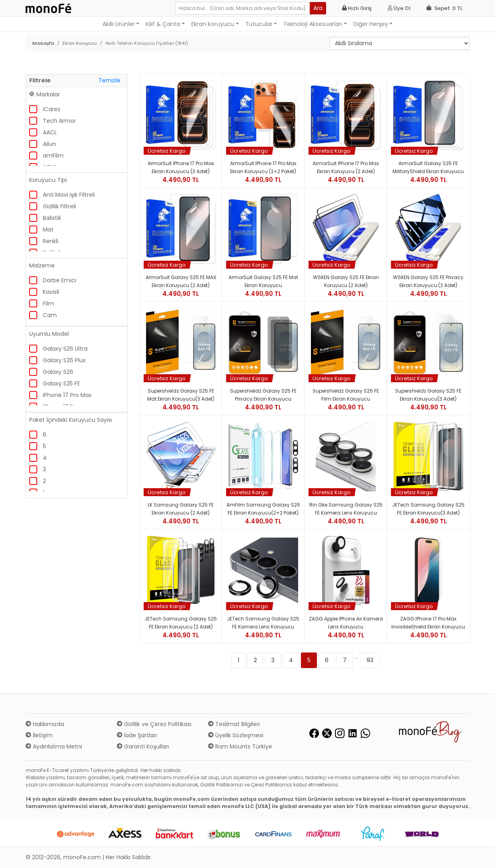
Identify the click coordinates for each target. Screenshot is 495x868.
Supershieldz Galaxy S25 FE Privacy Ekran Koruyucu (263, 395)
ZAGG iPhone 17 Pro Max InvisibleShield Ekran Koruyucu (428, 623)
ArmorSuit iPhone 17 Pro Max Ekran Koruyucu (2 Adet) (346, 167)
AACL (50, 132)
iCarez (52, 109)
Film (48, 303)
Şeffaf (52, 253)
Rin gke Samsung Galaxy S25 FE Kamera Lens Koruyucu (346, 509)
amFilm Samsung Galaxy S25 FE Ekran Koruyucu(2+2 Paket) (263, 509)
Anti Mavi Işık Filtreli (69, 195)
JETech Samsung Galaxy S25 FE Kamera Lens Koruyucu (263, 623)
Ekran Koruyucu (213, 24)
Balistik (52, 218)
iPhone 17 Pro (61, 407)
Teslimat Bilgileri (234, 724)
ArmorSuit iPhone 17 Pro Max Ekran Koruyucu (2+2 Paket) (263, 167)
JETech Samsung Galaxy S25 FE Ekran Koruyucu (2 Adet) (181, 623)
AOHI (49, 167)
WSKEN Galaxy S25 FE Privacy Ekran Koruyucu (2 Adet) (428, 281)
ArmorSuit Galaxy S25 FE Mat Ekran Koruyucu (263, 281)
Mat (48, 229)
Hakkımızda (45, 724)
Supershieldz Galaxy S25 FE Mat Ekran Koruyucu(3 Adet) (181, 395)
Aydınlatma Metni (54, 746)
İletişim (39, 735)
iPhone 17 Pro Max (67, 395)
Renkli (51, 241)
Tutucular (259, 24)
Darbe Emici (59, 280)
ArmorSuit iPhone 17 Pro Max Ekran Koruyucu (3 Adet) (181, 167)
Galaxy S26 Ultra (65, 349)
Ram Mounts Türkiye (240, 746)
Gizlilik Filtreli (59, 206)
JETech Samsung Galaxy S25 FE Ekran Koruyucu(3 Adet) (428, 509)
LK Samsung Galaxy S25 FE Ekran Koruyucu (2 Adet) (181, 509)
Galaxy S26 (58, 372)
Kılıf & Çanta (163, 24)
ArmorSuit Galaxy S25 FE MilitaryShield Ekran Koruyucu (428, 167)
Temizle (109, 80)
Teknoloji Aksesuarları (313, 24)
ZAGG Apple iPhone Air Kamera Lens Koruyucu (346, 623)
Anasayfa (43, 43)
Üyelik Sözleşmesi (236, 735)
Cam (50, 315)
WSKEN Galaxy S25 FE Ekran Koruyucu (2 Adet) (346, 281)
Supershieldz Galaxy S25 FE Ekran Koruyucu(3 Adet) (428, 395)
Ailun (49, 144)
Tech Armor (59, 121)
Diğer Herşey (371, 24)
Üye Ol (399, 8)
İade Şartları (137, 735)
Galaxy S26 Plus (64, 360)
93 (370, 660)
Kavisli (51, 292)
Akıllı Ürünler (119, 24)
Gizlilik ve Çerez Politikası (154, 724)
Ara (318, 8)
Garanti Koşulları (143, 746)
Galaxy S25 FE (61, 383)
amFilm (53, 156)
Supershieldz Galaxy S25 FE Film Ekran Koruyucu (346, 395)
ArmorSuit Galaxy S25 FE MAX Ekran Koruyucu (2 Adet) (181, 281)
